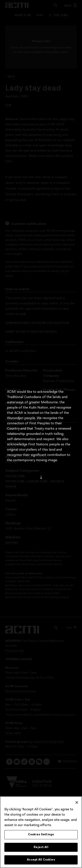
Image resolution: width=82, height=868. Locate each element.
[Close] (77, 802)
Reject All (41, 847)
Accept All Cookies (41, 860)
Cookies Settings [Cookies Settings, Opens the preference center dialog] (41, 835)
